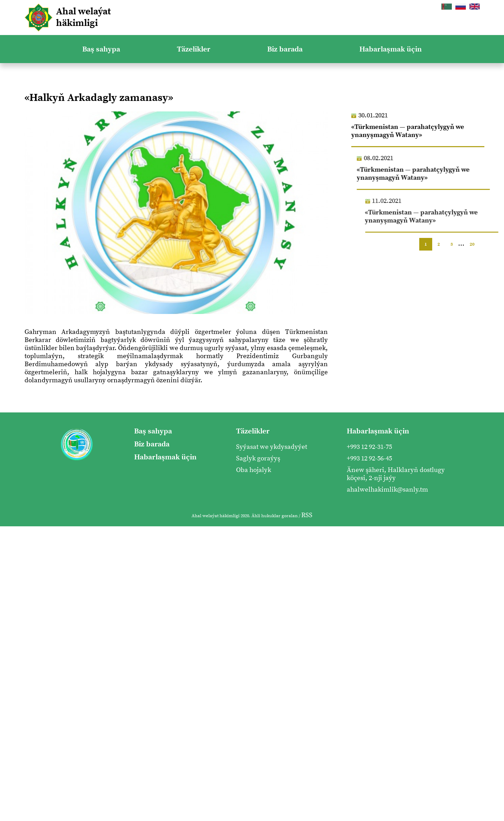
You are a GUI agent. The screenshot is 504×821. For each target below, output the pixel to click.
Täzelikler (194, 49)
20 (472, 244)
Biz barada (285, 49)
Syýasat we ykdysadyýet (272, 447)
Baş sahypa (101, 49)
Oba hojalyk (254, 470)
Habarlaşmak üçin (391, 49)
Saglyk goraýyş (258, 459)
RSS (307, 515)
